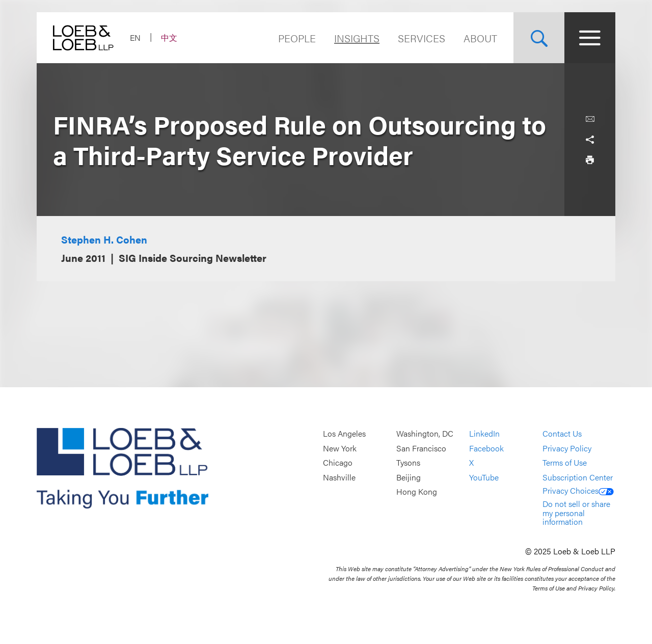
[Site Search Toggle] (539, 38)
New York (340, 448)
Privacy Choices (578, 490)
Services (422, 38)
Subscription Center (578, 477)
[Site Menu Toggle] (590, 38)
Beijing (409, 477)
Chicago (338, 463)
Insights (357, 38)
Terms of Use (565, 463)
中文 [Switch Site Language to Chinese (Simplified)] (169, 37)
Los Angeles (344, 433)
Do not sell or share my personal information (576, 513)
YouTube (484, 477)
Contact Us (562, 433)
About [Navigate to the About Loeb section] (480, 38)
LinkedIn (484, 433)
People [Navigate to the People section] (297, 38)
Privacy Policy (567, 448)
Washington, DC (425, 433)
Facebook (486, 448)
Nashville (339, 477)
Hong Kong (417, 492)
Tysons (408, 463)
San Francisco (421, 448)
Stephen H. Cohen (104, 239)
